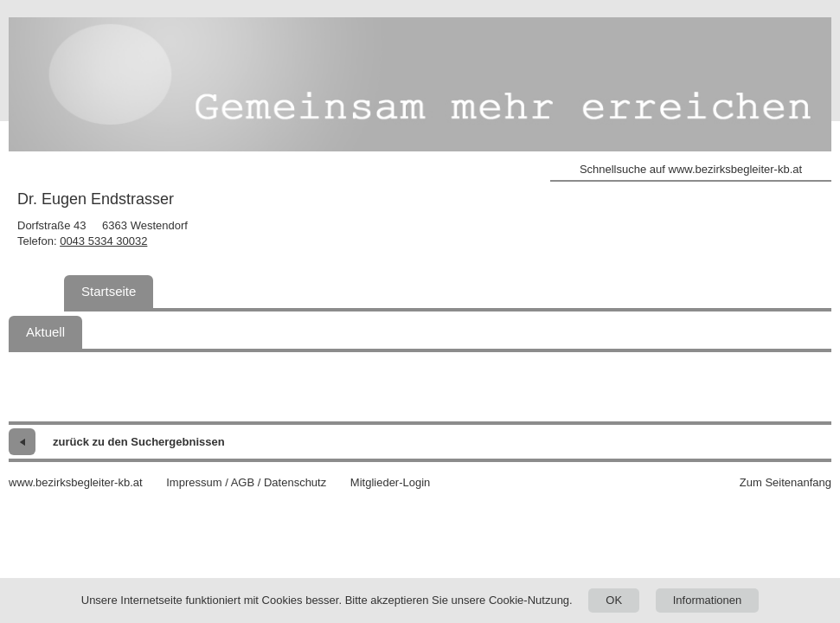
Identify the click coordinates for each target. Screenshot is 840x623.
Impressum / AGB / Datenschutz (246, 482)
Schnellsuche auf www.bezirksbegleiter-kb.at (691, 169)
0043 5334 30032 (103, 241)
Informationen (708, 600)
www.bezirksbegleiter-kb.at (76, 482)
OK (614, 600)
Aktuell (45, 332)
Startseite (109, 291)
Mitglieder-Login (391, 482)
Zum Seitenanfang (785, 482)
